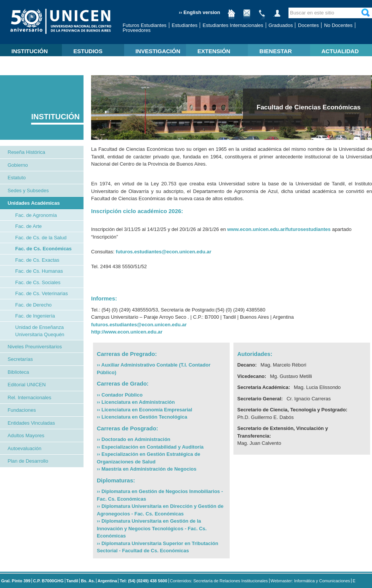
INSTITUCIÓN (30, 51)
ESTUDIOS (88, 51)
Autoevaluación (24, 448)
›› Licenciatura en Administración (136, 402)
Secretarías (20, 359)
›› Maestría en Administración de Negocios (147, 469)
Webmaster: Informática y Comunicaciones (311, 581)
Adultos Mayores (26, 435)
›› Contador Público (120, 395)
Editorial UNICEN (27, 385)
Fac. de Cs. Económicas (43, 249)
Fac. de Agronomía (36, 215)
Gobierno (18, 165)
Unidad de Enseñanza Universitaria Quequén (40, 331)
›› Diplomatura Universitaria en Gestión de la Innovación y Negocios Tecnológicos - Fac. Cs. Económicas (152, 528)
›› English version (199, 12)
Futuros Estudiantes (145, 25)
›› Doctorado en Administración (134, 439)
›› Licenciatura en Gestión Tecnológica (142, 417)
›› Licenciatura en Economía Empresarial (144, 410)
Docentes (308, 25)
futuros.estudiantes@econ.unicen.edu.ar (164, 252)
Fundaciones (22, 410)
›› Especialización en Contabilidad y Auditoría (150, 447)
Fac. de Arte (28, 226)
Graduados (281, 25)
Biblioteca (18, 372)
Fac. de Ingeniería (35, 316)
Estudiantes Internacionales (233, 25)
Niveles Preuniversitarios (35, 347)
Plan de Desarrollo (28, 461)
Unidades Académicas (34, 203)
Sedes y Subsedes (28, 190)
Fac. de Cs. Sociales (38, 282)
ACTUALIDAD (340, 51)
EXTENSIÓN (214, 51)
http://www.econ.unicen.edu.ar (127, 332)
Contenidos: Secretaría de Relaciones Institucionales (219, 581)
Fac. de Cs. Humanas (39, 271)
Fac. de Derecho (33, 305)
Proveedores (137, 30)
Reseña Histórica (26, 152)
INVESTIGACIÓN (158, 51)
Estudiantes (184, 25)
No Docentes (338, 25)
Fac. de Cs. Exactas (37, 260)
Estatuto (17, 178)
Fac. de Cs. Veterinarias (42, 293)
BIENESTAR (276, 51)
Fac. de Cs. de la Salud (41, 238)
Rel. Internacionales (29, 398)
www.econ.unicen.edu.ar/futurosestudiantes (279, 229)
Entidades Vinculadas (31, 423)
